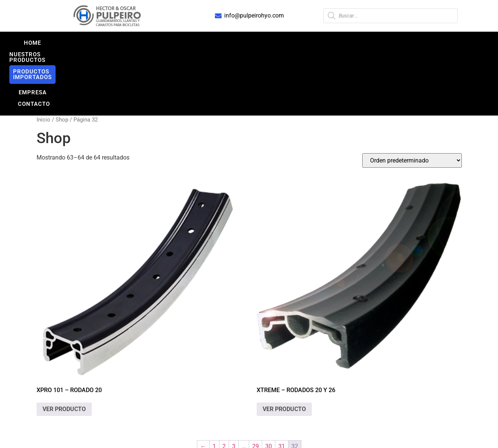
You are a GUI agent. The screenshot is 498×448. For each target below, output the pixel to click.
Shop (62, 62)
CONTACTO (376, 43)
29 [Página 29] (256, 389)
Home (115, 43)
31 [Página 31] (282, 389)
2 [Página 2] (224, 389)
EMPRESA (332, 43)
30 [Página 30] (269, 389)
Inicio (43, 62)
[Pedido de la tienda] (412, 103)
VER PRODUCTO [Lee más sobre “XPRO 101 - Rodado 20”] (64, 352)
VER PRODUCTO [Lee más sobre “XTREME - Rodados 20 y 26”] (284, 352)
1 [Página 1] (214, 389)
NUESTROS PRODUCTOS (172, 43)
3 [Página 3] (234, 389)
